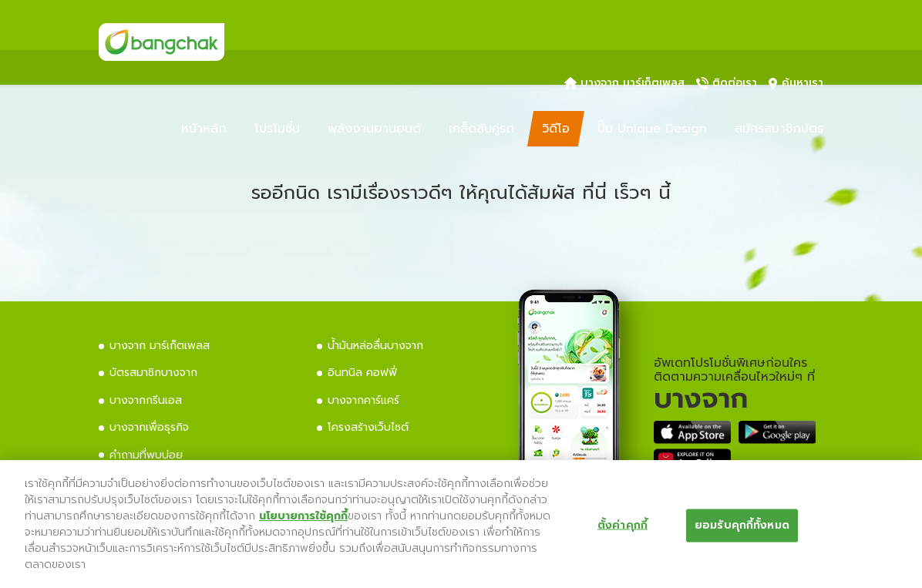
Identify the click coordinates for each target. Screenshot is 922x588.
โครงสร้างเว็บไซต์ (368, 427)
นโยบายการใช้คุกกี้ (303, 516)
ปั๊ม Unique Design (652, 129)
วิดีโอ (556, 129)
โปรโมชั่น (277, 129)
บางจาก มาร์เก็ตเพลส (624, 83)
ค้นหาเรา (796, 83)
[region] (461, 524)
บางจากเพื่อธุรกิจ (149, 427)
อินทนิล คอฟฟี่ (362, 373)
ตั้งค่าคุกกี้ (623, 525)
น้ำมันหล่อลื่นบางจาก (375, 346)
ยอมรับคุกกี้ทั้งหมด (742, 525)
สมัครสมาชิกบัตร (779, 129)
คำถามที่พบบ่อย (146, 455)
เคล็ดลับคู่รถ (481, 129)
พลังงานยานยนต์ (374, 129)
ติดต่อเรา (727, 83)
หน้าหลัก (204, 129)
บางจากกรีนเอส (146, 400)
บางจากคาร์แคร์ (363, 400)
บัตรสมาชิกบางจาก (153, 373)
